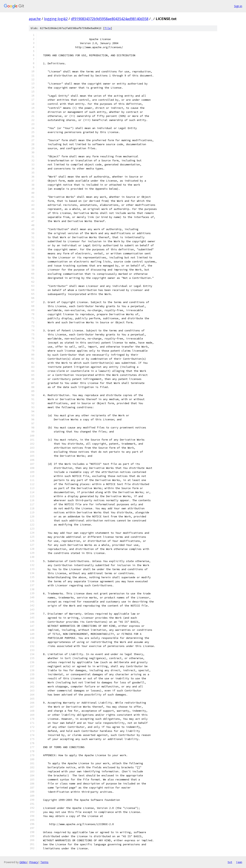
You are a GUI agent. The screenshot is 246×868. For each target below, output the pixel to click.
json (239, 862)
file (108, 28)
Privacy (34, 862)
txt (230, 862)
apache (35, 19)
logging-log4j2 (56, 19)
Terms (44, 862)
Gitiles (23, 862)
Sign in (238, 6)
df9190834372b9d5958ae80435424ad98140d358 (110, 19)
